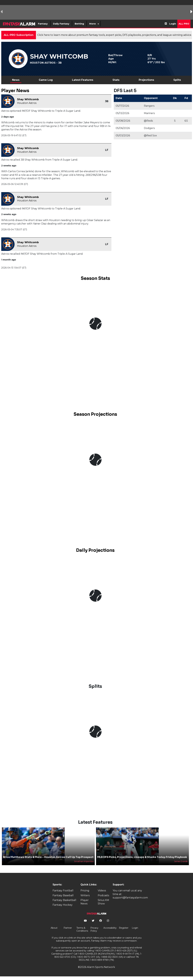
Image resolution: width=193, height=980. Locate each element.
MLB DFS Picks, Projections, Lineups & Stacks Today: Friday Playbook (142, 857)
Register (124, 928)
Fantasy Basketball (64, 900)
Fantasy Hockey (63, 905)
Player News (85, 902)
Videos (102, 891)
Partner (68, 928)
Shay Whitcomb (28, 99)
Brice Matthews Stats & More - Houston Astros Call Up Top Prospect (48, 857)
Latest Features (83, 80)
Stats (116, 80)
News (16, 80)
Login (173, 24)
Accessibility (110, 928)
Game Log (46, 80)
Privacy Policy (94, 929)
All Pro (184, 24)
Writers (85, 895)
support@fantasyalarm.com (130, 898)
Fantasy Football (63, 891)
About (54, 928)
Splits (177, 80)
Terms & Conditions (82, 929)
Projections (146, 80)
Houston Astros (27, 103)
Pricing (85, 891)
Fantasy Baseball (63, 895)
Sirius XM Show (103, 902)
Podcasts (103, 895)
